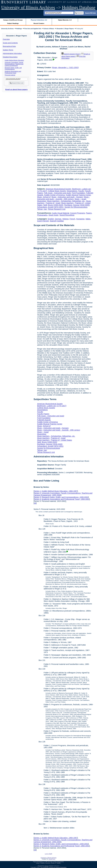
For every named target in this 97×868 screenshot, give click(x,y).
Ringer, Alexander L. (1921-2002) (65, 68)
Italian (88, 219)
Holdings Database (79, 8)
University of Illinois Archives (28, 8)
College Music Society (57, 191)
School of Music (49, 29)
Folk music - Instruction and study (57, 193)
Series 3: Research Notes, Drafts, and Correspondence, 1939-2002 (61, 497)
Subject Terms (8, 50)
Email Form (52, 859)
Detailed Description (10, 57)
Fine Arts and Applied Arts (33, 29)
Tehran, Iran (42, 209)
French (72, 219)
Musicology (42, 201)
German (58, 219)
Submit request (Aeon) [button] (71, 54)
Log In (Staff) (48, 854)
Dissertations (72, 191)
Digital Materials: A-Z (65, 20)
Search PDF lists (90, 13)
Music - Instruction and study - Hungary (67, 197)
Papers (89, 213)
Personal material (10, 75)
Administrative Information (12, 53)
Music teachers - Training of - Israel (51, 438)
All (35, 503)
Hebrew (65, 219)
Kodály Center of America (54, 195)
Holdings (19, 29)
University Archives (7, 29)
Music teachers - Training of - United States (55, 440)
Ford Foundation (78, 193)
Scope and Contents (10, 43)
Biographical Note (9, 46)
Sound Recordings (67, 215)
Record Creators (39, 23)
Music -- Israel (80, 199)
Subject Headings (13, 23)
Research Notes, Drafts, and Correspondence (13, 68)
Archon (47, 866)
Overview (6, 39)
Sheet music (53, 215)
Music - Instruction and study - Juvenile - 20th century (63, 198)
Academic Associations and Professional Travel (13, 72)
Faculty (81, 191)
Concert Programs (78, 213)
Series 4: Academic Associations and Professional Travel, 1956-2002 (62, 499)
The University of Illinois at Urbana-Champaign (53, 867)
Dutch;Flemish (43, 221)
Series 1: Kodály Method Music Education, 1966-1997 (56, 491)
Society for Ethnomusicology (76, 207)
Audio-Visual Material (61, 213)
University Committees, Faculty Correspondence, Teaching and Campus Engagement (14, 64)
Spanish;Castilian (57, 221)
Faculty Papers (43, 414)
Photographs (42, 215)
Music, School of (44, 197)
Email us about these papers (16, 89)
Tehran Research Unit (57, 209)
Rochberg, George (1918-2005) (77, 205)
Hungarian (80, 219)
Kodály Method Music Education (14, 60)
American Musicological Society (58, 189)
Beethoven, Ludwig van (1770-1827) (52, 406)
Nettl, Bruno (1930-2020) (53, 205)
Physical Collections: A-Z (39, 20)
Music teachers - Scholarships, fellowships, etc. (66, 201)
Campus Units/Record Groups (13, 20)
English (51, 219)
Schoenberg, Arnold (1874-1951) (50, 207)
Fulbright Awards (44, 420)
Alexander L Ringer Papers (65, 29)
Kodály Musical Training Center (78, 195)
